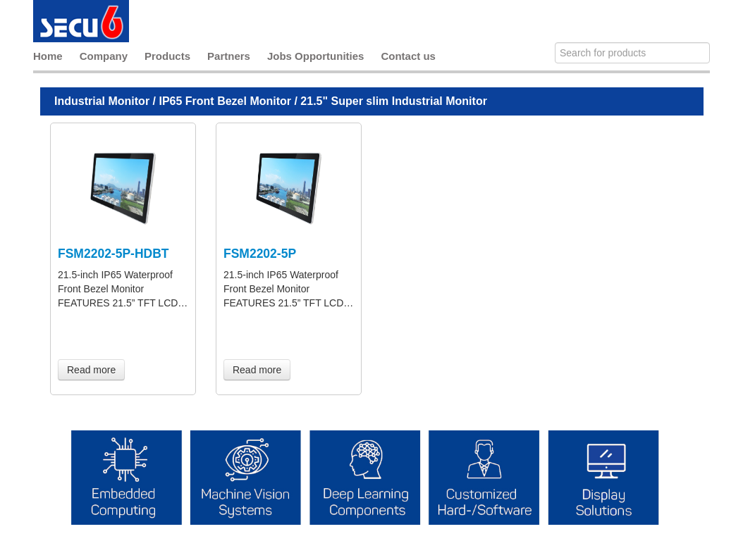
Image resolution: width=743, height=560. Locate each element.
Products (167, 56)
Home (48, 56)
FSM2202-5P (260, 254)
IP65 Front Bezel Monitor (225, 101)
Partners (229, 56)
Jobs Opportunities (316, 56)
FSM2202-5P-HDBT (113, 254)
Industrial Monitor (102, 101)
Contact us (408, 56)
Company (104, 56)
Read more (91, 370)
